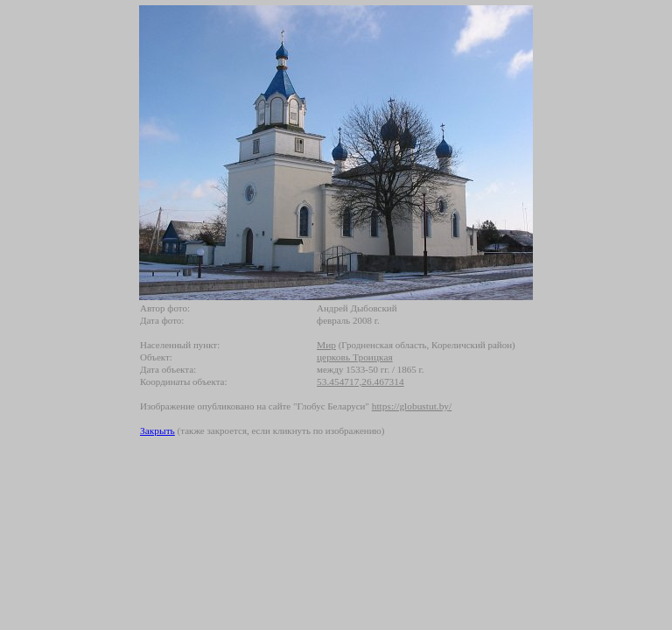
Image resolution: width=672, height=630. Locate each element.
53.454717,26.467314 (360, 381)
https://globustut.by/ (412, 406)
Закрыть (157, 430)
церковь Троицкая (355, 357)
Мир (326, 345)
